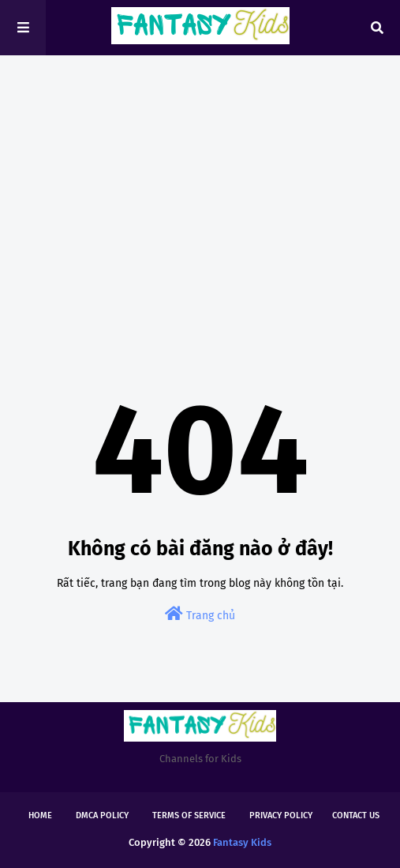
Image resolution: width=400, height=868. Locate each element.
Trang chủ (200, 614)
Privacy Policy (281, 815)
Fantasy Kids (242, 842)
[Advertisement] (200, 190)
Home (40, 815)
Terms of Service (189, 815)
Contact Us (356, 815)
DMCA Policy (102, 815)
